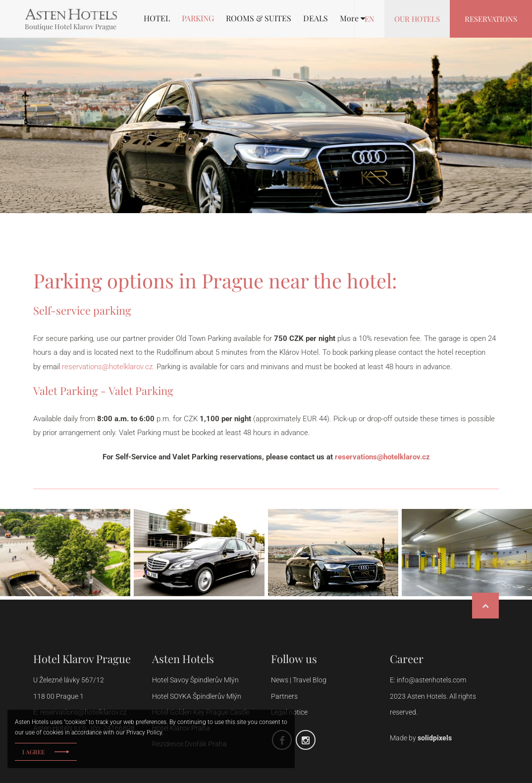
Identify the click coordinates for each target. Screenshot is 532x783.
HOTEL (157, 18)
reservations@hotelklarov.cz (382, 457)
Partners (284, 696)
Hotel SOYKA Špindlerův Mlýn (197, 696)
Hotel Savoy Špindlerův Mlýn (195, 680)
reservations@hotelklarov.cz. (108, 367)
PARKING (198, 18)
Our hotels (417, 19)
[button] (352, 18)
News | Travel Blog (299, 680)
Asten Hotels (183, 659)
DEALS (316, 18)
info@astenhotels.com (431, 680)
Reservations (491, 19)
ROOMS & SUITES (259, 18)
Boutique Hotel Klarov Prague (71, 27)
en (370, 19)
